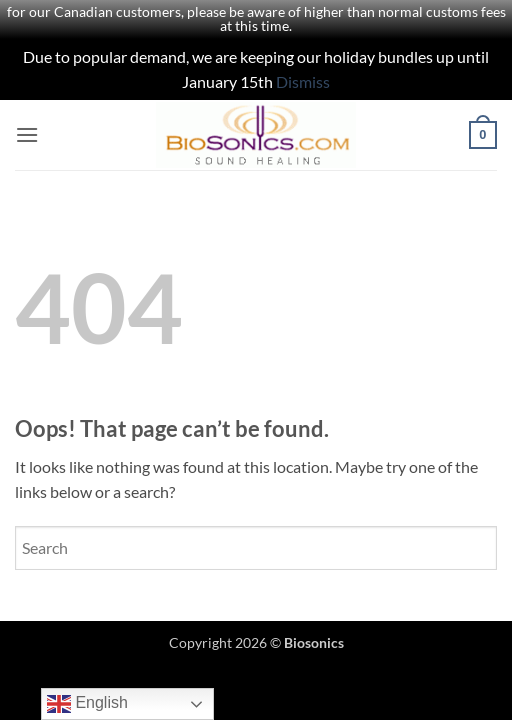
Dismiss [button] (303, 81)
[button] (27, 134)
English (87, 704)
